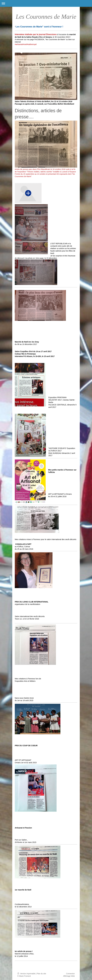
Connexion (70, 974)
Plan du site (41, 974)
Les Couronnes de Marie (46, 17)
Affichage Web (69, 976)
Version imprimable (27, 974)
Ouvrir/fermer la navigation (46, 3)
